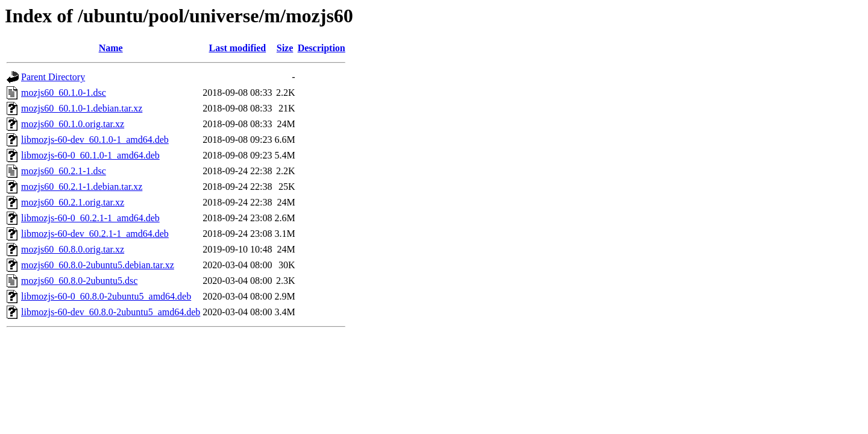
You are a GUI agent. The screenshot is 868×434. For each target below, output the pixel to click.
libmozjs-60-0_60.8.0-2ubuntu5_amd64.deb (106, 296)
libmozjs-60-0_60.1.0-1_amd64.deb (90, 155)
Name (111, 48)
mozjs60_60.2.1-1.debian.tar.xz (82, 187)
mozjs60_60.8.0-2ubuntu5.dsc (79, 281)
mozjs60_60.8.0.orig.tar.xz (73, 249)
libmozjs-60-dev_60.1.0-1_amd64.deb (95, 140)
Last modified (238, 48)
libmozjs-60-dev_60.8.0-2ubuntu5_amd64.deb (111, 312)
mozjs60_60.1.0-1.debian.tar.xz (82, 108)
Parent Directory (53, 77)
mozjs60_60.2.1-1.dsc (64, 171)
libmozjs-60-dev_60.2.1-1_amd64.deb (95, 234)
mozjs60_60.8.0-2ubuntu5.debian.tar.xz (98, 265)
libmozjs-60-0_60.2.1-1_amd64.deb (90, 218)
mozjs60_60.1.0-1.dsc (64, 93)
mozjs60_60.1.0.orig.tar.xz (73, 124)
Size (285, 48)
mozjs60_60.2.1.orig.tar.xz (73, 202)
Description (322, 48)
